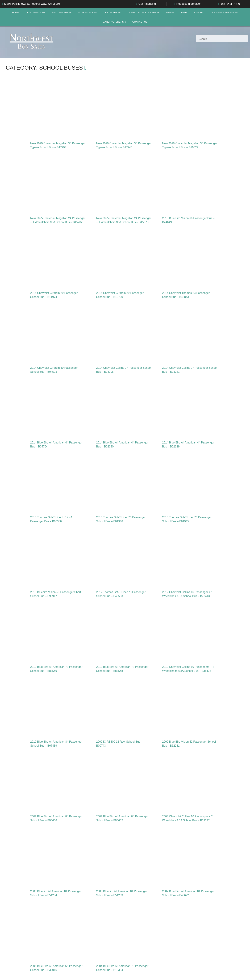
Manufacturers (113, 22)
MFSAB (170, 13)
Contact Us (140, 22)
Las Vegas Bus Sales (224, 13)
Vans (184, 13)
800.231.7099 (231, 4)
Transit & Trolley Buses (144, 13)
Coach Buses (112, 13)
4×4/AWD (199, 13)
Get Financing (147, 4)
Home (16, 13)
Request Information (189, 4)
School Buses (88, 13)
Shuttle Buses (62, 13)
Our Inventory (36, 13)
